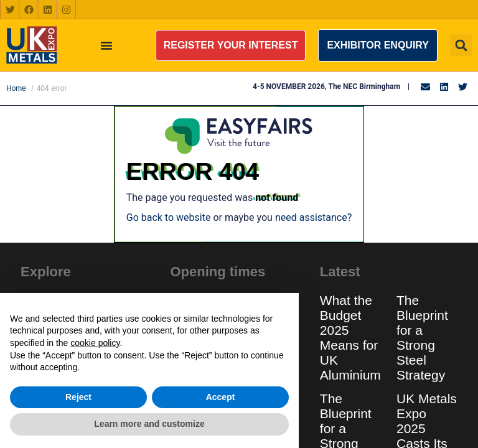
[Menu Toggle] (106, 45)
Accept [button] (221, 397)
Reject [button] (78, 397)
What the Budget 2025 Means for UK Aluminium (350, 338)
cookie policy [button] (95, 343)
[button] (231, 45)
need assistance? (313, 217)
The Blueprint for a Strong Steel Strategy (422, 338)
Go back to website (169, 217)
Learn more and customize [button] (149, 424)
